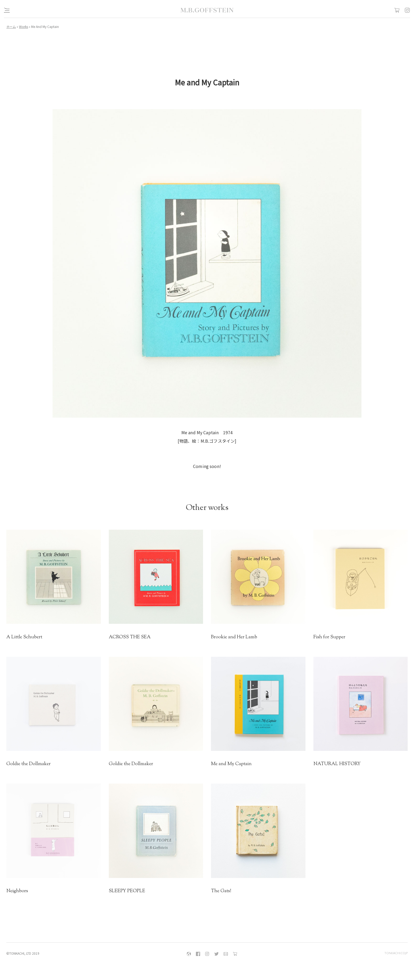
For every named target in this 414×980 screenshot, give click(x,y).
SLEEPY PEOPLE (127, 891)
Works (23, 26)
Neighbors (17, 891)
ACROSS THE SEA (130, 637)
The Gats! (221, 891)
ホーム (11, 26)
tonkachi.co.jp (396, 953)
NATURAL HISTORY (337, 764)
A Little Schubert (24, 637)
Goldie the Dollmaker (29, 764)
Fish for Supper (329, 637)
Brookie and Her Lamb (234, 637)
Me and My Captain (231, 764)
